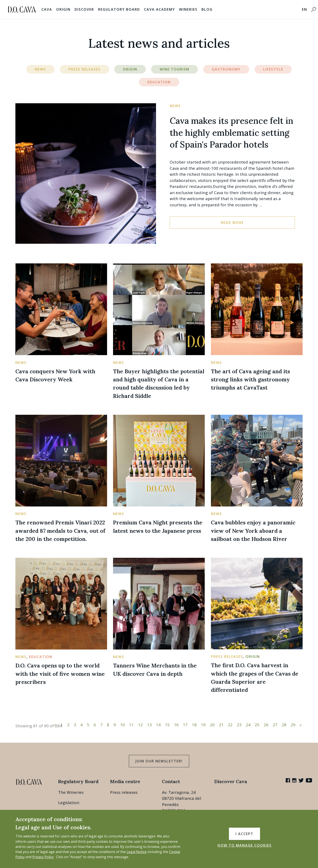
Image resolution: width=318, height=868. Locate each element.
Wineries (188, 9)
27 (275, 725)
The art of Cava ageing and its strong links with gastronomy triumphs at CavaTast (250, 379)
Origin (63, 9)
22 (230, 725)
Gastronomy (226, 69)
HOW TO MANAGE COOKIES (245, 845)
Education (159, 82)
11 (131, 725)
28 (284, 725)
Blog (207, 9)
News (40, 69)
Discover (84, 9)
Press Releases (84, 69)
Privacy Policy (43, 857)
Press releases (124, 792)
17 (185, 725)
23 (239, 725)
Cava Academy (160, 9)
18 (194, 725)
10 (122, 725)
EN (305, 9)
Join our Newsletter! (159, 761)
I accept (244, 834)
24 (248, 725)
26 (266, 725)
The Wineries (71, 792)
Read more (232, 223)
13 (149, 725)
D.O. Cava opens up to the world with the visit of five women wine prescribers (60, 674)
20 (212, 725)
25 (257, 725)
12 (140, 725)
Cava (47, 9)
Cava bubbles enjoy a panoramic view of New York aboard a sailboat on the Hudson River (253, 531)
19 (203, 725)
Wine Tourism (174, 69)
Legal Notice (137, 852)
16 (176, 725)
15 (167, 725)
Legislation (69, 803)
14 (158, 725)
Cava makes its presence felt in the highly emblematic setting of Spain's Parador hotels (231, 133)
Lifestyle (273, 69)
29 (293, 725)
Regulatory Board (119, 9)
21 (221, 725)
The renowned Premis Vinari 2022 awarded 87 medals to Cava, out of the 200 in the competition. (60, 531)
